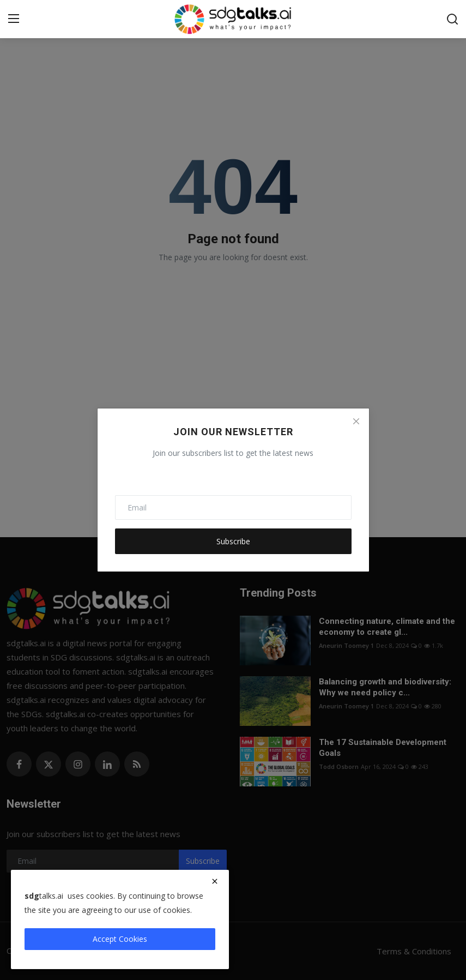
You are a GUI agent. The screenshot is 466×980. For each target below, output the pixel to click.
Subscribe (233, 541)
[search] (452, 19)
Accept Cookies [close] (120, 939)
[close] (215, 881)
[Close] (356, 421)
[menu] (14, 19)
